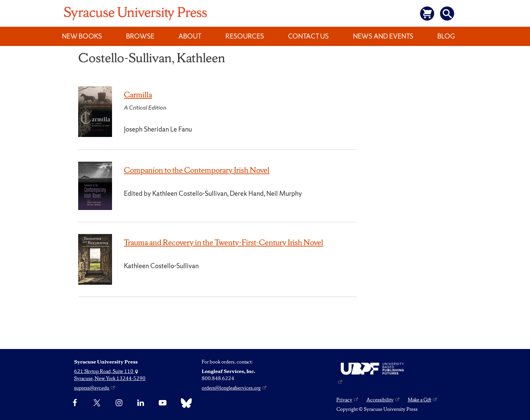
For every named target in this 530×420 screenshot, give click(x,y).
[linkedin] (141, 403)
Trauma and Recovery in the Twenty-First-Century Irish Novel (224, 242)
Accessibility (380, 400)
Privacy (344, 400)
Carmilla (138, 95)
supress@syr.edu (92, 388)
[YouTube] (163, 403)
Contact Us (308, 36)
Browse (140, 36)
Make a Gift (419, 400)
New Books (82, 36)
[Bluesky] (185, 403)
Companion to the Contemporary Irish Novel (197, 170)
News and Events (383, 36)
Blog (446, 36)
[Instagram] (119, 403)
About (190, 36)
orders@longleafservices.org (231, 388)
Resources (245, 36)
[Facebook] (75, 403)
